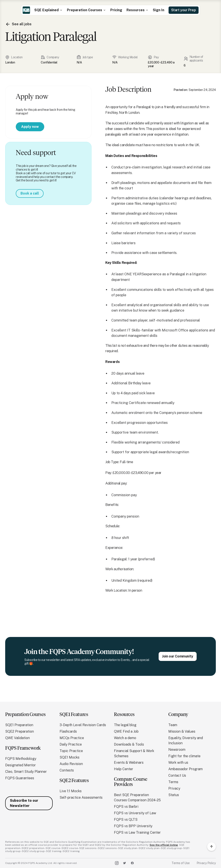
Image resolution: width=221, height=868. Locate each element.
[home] (26, 10)
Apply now (30, 127)
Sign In (159, 10)
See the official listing (164, 845)
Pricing (116, 10)
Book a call (30, 193)
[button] (48, 10)
